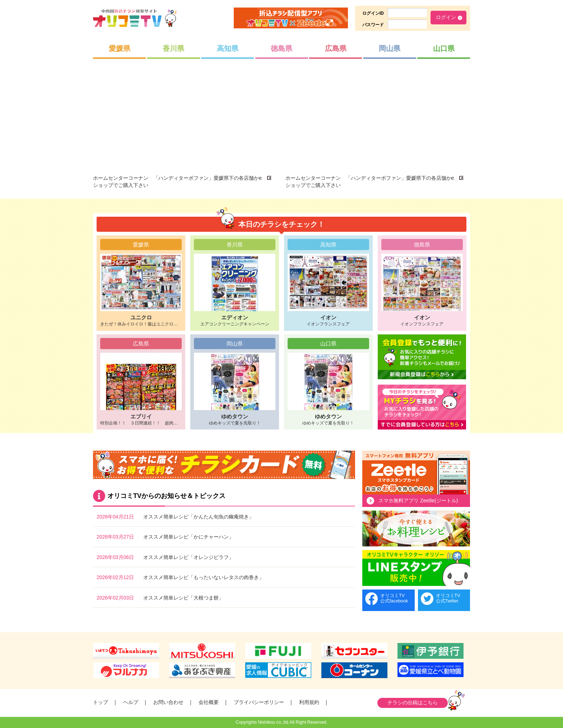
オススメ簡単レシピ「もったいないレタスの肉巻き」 (204, 577)
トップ (101, 702)
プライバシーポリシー (259, 702)
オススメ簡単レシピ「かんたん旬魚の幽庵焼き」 (199, 517)
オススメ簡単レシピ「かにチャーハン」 (189, 537)
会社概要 (209, 702)
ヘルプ (131, 702)
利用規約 (309, 702)
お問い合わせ (168, 702)
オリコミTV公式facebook (394, 598)
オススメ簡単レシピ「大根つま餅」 (183, 598)
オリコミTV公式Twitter (448, 598)
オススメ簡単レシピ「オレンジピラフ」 (189, 557)
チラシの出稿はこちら (413, 703)
